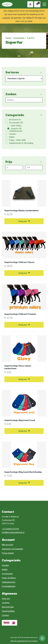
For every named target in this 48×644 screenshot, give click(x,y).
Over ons (6, 599)
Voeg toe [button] (24, 221)
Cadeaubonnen (9, 582)
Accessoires (19, 38)
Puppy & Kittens (9, 578)
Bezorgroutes (8, 607)
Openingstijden (8, 611)
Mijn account (7, 545)
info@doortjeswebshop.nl (13, 532)
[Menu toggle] (44, 4)
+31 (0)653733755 (10, 529)
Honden (5, 565)
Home (8, 38)
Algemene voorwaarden (12, 549)
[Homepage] (10, 4)
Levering (6, 603)
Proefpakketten (9, 586)
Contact (5, 615)
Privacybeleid (8, 553)
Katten (5, 569)
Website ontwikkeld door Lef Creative (24, 641)
